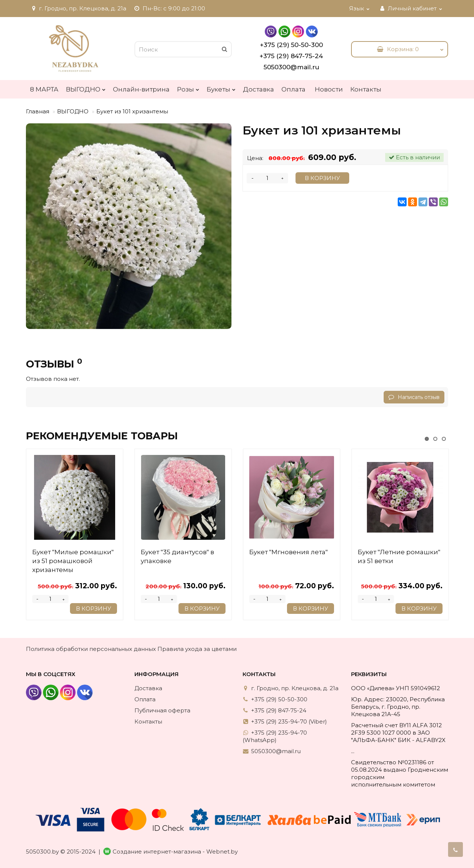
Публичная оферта (162, 710)
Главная (38, 111)
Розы (188, 87)
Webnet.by (222, 852)
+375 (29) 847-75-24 (291, 56)
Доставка (258, 89)
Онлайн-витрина (141, 89)
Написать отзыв (414, 397)
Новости (329, 89)
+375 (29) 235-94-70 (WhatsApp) (275, 736)
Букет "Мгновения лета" (288, 552)
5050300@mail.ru (291, 67)
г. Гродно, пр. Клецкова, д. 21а (78, 8)
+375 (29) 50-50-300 (291, 45)
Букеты (221, 87)
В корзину (322, 178)
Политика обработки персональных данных (91, 649)
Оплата (293, 89)
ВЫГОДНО (86, 87)
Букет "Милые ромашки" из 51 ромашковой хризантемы (73, 561)
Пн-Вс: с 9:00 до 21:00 (169, 8)
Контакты (366, 89)
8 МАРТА (44, 89)
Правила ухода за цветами (197, 649)
